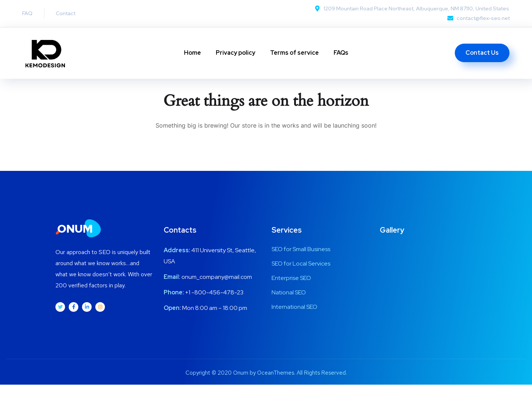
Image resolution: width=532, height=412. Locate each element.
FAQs (341, 53)
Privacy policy (236, 53)
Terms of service (294, 53)
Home (192, 53)
